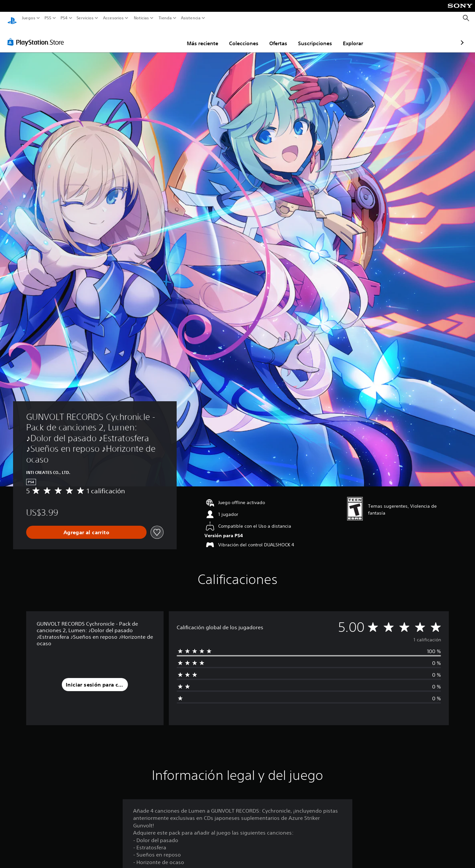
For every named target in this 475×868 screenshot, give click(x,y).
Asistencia (191, 18)
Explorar (315, 37)
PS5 (48, 18)
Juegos (29, 18)
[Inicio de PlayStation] (12, 18)
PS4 (64, 18)
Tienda (165, 18)
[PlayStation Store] (37, 36)
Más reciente (164, 37)
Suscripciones (277, 37)
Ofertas (240, 37)
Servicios (85, 18)
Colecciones (205, 37)
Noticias (141, 18)
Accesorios (113, 18)
